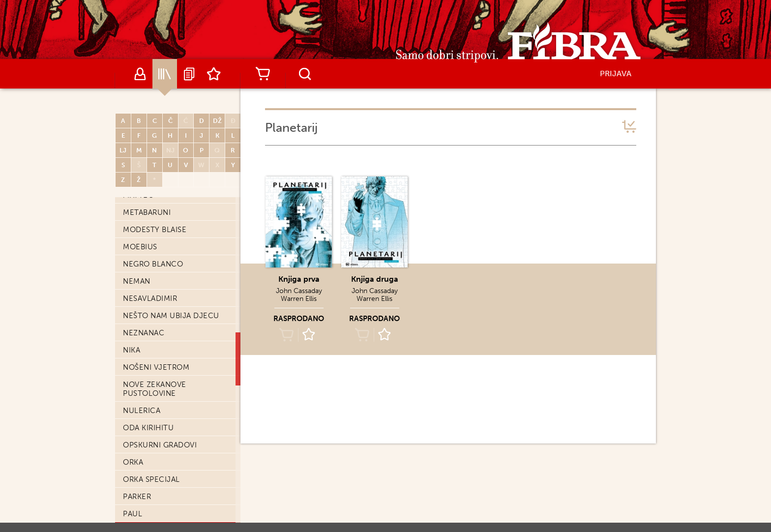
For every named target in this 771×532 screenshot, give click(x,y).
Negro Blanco (153, 264)
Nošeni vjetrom (156, 367)
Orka (133, 462)
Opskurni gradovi (160, 445)
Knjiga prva (299, 279)
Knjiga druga (375, 279)
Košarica (263, 74)
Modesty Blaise (155, 230)
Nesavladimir (150, 298)
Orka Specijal (151, 479)
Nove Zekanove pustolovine (155, 389)
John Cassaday (299, 291)
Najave (189, 74)
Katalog (165, 74)
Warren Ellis (299, 299)
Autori (140, 74)
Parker (137, 497)
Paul (133, 514)
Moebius (140, 247)
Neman (137, 281)
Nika (132, 350)
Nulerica (142, 411)
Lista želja (214, 74)
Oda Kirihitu (148, 428)
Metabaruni (147, 212)
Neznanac (144, 333)
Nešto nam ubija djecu (171, 316)
